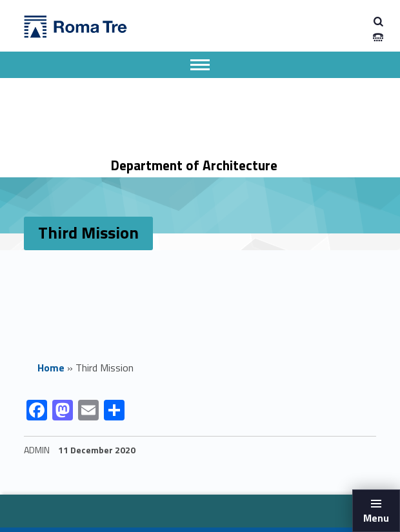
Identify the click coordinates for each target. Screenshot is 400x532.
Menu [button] (376, 518)
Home (51, 368)
